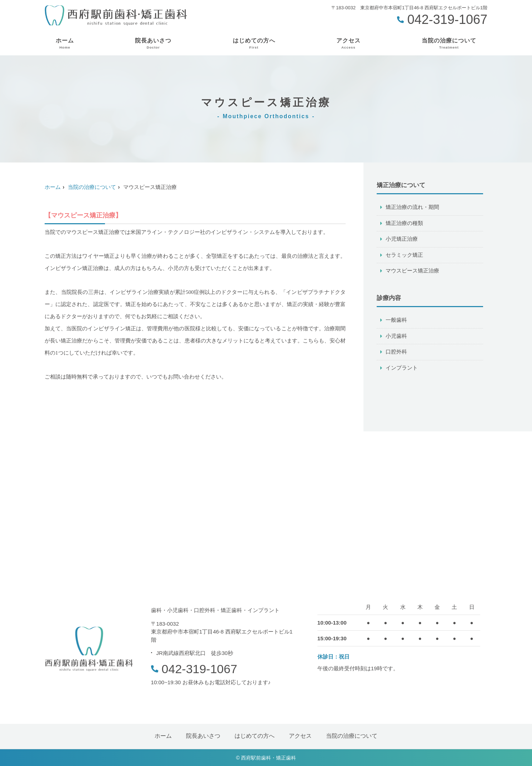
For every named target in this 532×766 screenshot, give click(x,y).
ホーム (65, 44)
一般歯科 (396, 321)
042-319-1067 (194, 669)
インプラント (402, 369)
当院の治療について (449, 44)
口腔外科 (396, 353)
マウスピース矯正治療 (412, 272)
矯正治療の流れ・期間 (412, 207)
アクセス (348, 44)
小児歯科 (396, 337)
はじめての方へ (254, 44)
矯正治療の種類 (404, 223)
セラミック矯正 (404, 256)
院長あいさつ (153, 44)
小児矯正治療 (402, 239)
